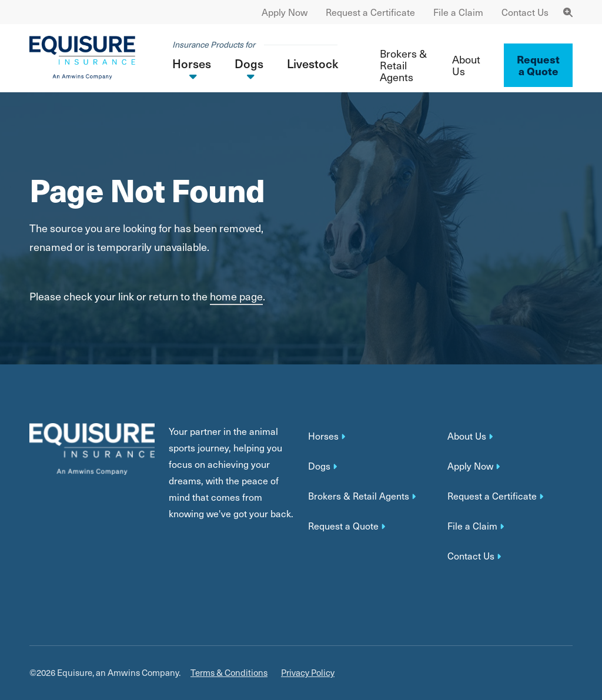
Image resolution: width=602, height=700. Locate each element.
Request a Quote (343, 526)
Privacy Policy (308, 673)
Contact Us (525, 12)
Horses (323, 436)
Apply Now (285, 12)
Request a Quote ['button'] (538, 65)
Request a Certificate (370, 12)
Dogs (319, 466)
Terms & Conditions (229, 673)
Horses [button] (192, 63)
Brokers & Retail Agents (403, 65)
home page (236, 296)
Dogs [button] (249, 63)
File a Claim (458, 12)
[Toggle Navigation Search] (568, 12)
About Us (466, 65)
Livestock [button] (312, 63)
